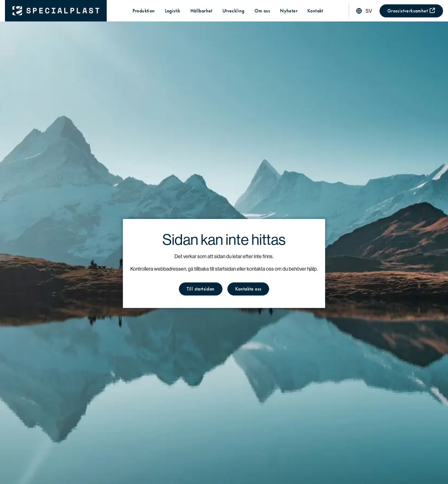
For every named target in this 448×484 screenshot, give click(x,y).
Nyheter (289, 11)
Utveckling (233, 11)
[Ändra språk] (364, 11)
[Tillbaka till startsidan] (56, 11)
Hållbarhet (201, 11)
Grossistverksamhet (412, 11)
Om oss (262, 11)
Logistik (173, 11)
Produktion (144, 11)
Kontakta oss (248, 289)
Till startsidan (201, 289)
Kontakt (315, 11)
